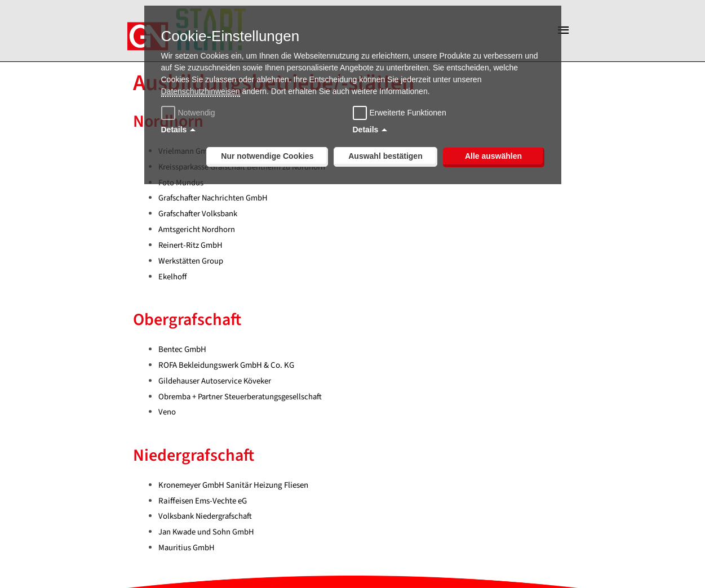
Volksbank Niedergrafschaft (207, 519)
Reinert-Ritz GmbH (191, 248)
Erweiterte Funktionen (408, 113)
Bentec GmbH (182, 352)
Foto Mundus (181, 185)
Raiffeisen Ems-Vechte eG (203, 503)
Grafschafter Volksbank (199, 217)
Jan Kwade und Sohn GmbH (207, 535)
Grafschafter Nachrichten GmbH (214, 201)
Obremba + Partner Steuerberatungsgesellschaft (242, 399)
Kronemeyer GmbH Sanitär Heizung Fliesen (233, 487)
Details (174, 130)
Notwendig (190, 113)
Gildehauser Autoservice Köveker (215, 383)
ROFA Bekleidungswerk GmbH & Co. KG (226, 367)
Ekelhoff (173, 279)
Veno (167, 415)
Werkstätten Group (191, 263)
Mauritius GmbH (187, 551)
